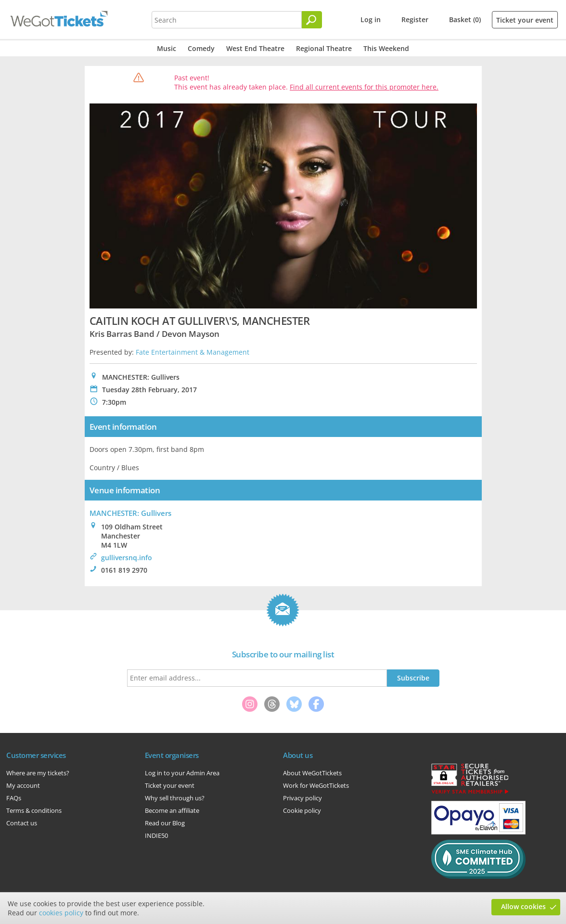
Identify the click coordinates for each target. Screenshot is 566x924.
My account (23, 785)
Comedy (201, 48)
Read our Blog (165, 823)
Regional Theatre (324, 48)
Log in (371, 19)
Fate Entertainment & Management (193, 352)
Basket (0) (465, 19)
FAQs (14, 798)
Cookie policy (302, 810)
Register (415, 19)
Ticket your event (525, 20)
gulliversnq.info (127, 558)
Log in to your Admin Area (182, 773)
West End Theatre (255, 48)
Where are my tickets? (38, 773)
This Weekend (386, 48)
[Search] (312, 20)
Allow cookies (523, 906)
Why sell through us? (175, 798)
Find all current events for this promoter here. (364, 87)
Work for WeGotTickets (316, 785)
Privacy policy (302, 798)
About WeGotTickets (312, 773)
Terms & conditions (34, 810)
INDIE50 (156, 835)
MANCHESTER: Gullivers (130, 513)
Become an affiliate (172, 810)
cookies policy (61, 913)
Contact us (22, 823)
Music (167, 48)
